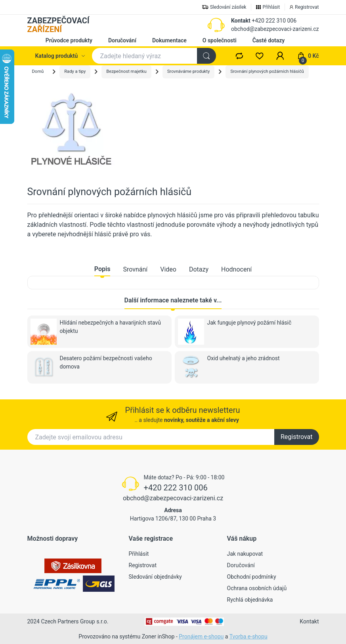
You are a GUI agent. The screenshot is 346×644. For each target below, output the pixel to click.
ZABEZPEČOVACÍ (58, 25)
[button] (280, 56)
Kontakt (241, 21)
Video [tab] (168, 269)
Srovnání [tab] (135, 269)
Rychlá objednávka (250, 600)
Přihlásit (139, 554)
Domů (38, 71)
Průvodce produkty (69, 40)
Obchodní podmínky (252, 577)
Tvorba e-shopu (249, 636)
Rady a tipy (75, 71)
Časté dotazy (269, 40)
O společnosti (220, 40)
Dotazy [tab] (199, 269)
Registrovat (297, 437)
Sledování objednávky (155, 577)
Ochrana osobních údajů (257, 588)
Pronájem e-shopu (201, 636)
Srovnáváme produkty (189, 71)
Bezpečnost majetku (126, 71)
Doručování (122, 40)
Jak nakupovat (245, 554)
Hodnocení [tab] (236, 269)
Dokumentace (169, 40)
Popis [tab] (102, 269)
